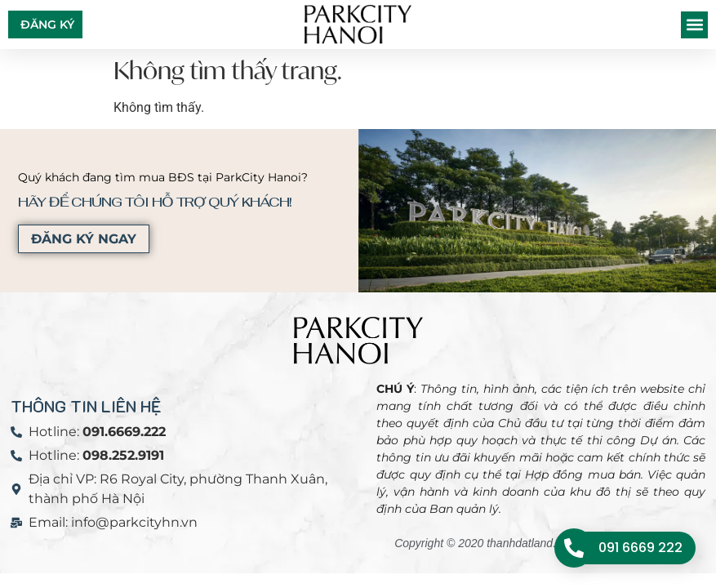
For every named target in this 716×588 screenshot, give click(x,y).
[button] (694, 25)
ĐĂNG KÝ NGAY (80, 239)
